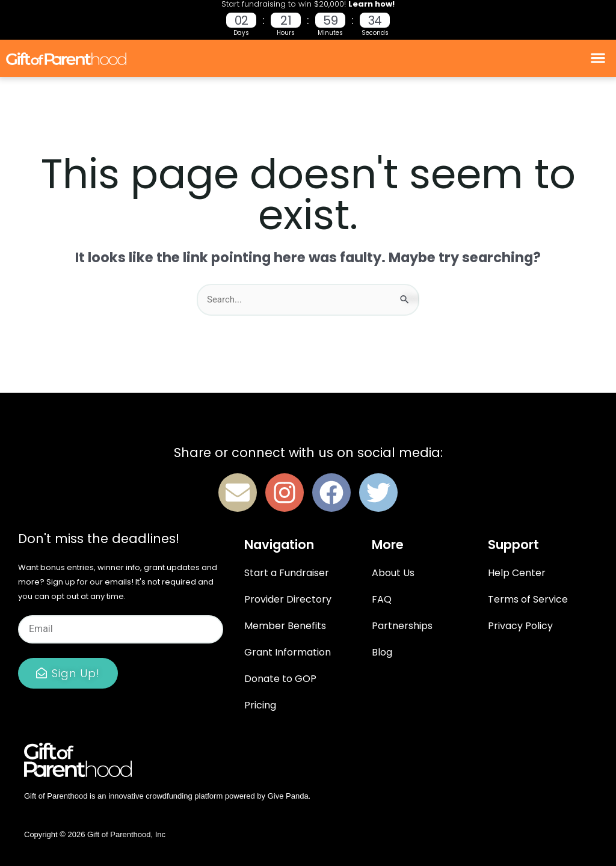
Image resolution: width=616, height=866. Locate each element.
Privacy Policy (520, 626)
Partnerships (402, 626)
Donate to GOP (280, 679)
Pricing (260, 705)
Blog (382, 652)
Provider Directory (288, 599)
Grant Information (288, 652)
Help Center (517, 573)
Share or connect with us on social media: (308, 453)
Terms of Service (528, 599)
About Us (393, 573)
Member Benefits (285, 626)
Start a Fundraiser (287, 573)
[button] (598, 58)
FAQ (382, 599)
